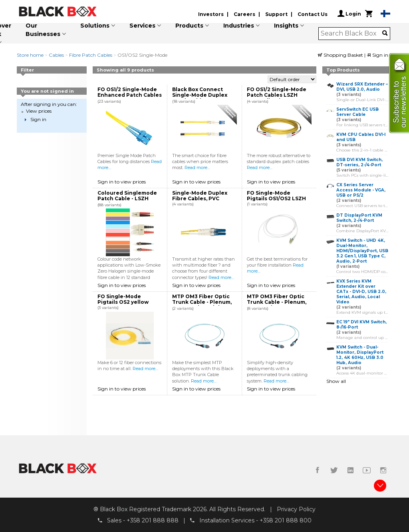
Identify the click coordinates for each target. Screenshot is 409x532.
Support (276, 14)
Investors (211, 14)
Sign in (377, 55)
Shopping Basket (341, 55)
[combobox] (352, 34)
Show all (336, 381)
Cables (56, 55)
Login (349, 14)
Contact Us (313, 14)
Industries (239, 26)
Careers (244, 14)
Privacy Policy (296, 509)
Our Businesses (43, 30)
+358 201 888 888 (153, 520)
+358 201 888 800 (286, 520)
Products (189, 26)
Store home (30, 55)
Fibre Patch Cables (91, 55)
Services (142, 26)
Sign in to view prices (122, 182)
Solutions (95, 26)
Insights (286, 26)
